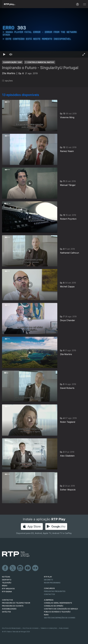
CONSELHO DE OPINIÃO (54, 606)
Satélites (6, 612)
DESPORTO (7, 580)
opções (7, 81)
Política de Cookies (31, 628)
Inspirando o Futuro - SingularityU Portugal (40, 68)
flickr (35, 568)
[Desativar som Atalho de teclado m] (11, 54)
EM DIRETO (49, 580)
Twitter (13, 568)
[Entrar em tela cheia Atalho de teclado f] (84, 54)
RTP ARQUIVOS (8, 589)
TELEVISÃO (7, 583)
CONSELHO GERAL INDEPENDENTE (58, 603)
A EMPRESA (49, 600)
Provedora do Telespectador (16, 603)
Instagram (20, 568)
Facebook (5, 568)
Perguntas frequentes (55, 591)
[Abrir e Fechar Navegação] (85, 4)
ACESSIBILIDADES (9, 609)
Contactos (49, 594)
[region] (44, 33)
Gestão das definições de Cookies (60, 618)
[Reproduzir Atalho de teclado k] (4, 54)
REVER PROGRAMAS (52, 583)
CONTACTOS (7, 600)
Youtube (28, 568)
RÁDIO (5, 586)
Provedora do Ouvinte (13, 606)
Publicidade (64, 628)
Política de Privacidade (11, 628)
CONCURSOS (49, 588)
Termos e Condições (49, 628)
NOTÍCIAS (6, 577)
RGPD (46, 615)
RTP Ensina (7, 592)
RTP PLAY (48, 577)
